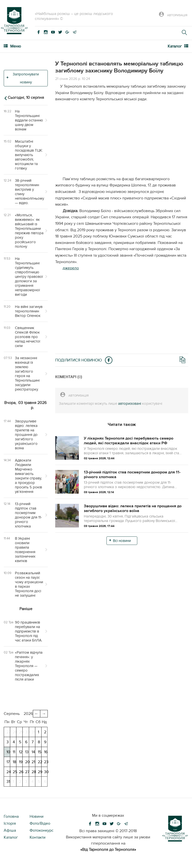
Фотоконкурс (42, 830)
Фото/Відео (40, 823)
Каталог (11, 837)
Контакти (38, 837)
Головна (11, 816)
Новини (37, 816)
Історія (10, 823)
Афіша (10, 830)
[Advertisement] (122, 141)
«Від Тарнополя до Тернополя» (108, 850)
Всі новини (122, 541)
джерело (71, 268)
